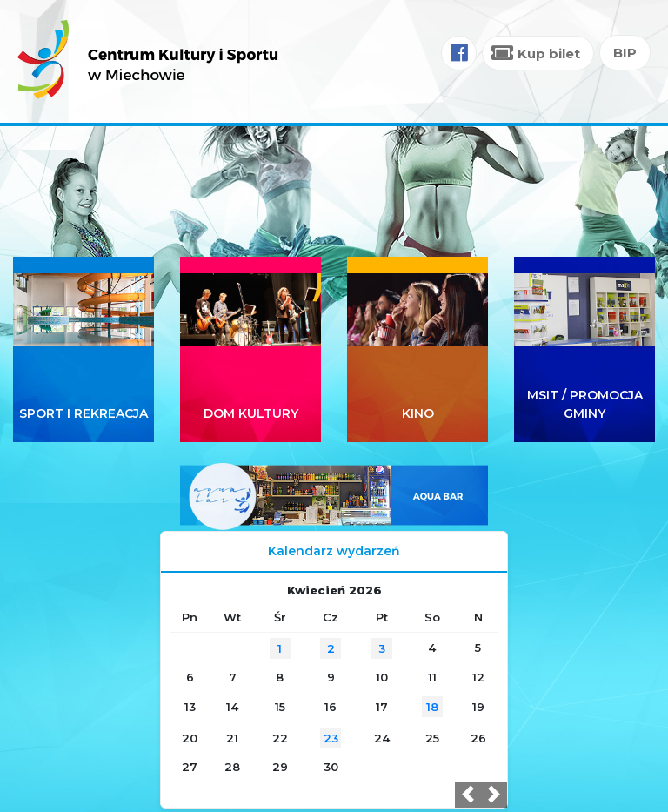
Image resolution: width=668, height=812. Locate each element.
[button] (468, 795)
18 (432, 707)
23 (331, 738)
